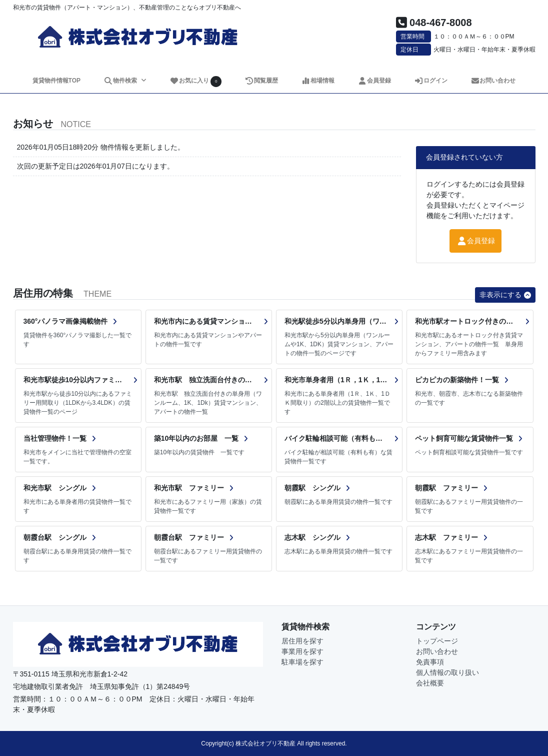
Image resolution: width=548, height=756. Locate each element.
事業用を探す (302, 651)
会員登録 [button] (475, 241)
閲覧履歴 (261, 81)
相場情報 (318, 81)
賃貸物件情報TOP (56, 81)
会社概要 (430, 683)
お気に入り (195, 81)
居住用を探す (302, 641)
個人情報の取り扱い (447, 672)
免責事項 (430, 662)
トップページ (437, 641)
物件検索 (121, 81)
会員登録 (374, 81)
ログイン (431, 81)
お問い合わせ (493, 81)
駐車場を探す (302, 662)
